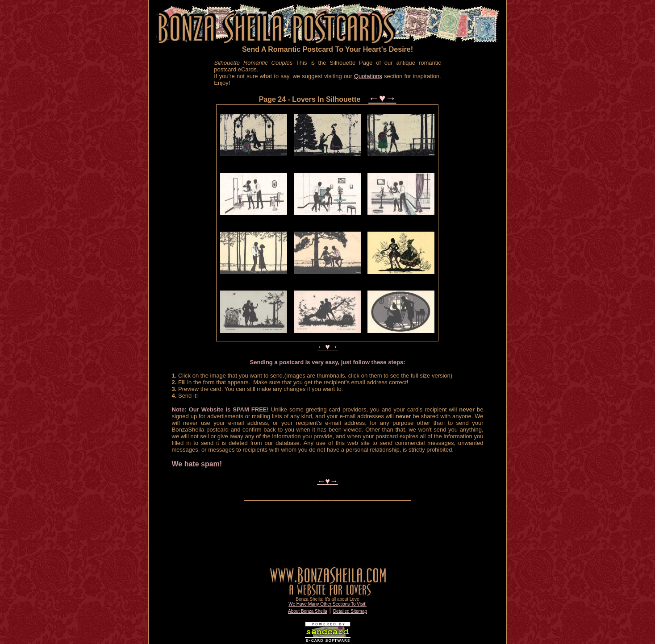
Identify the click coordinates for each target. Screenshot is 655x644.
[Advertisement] (184, 195)
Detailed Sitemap (350, 611)
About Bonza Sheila (308, 611)
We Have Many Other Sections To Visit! (327, 604)
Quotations (368, 76)
